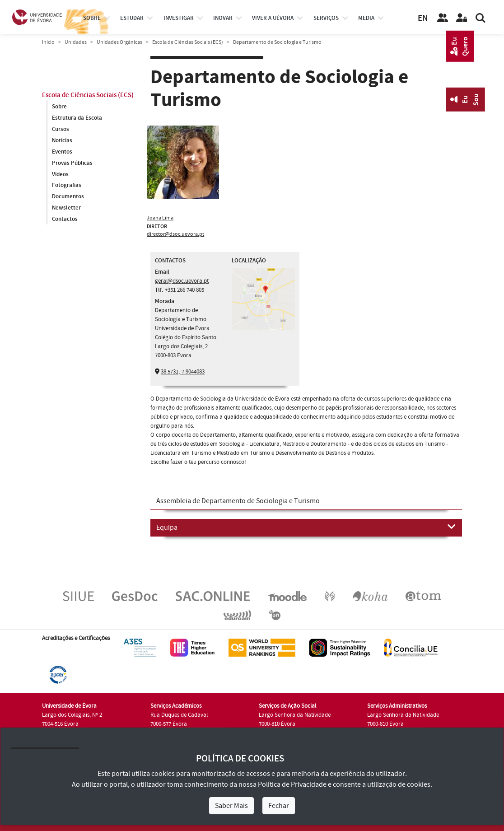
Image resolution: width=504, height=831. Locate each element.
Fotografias (67, 186)
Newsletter (66, 208)
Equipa (306, 527)
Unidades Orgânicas (119, 42)
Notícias (62, 140)
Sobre (92, 18)
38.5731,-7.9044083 (183, 372)
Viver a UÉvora (273, 18)
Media (366, 18)
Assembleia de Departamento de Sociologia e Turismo (238, 501)
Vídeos (60, 174)
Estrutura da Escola (77, 118)
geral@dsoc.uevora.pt (182, 281)
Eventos (62, 152)
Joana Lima (160, 218)
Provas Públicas (72, 163)
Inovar (223, 18)
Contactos (65, 219)
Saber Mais (231, 806)
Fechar (279, 806)
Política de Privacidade (292, 784)
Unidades (76, 42)
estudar (132, 18)
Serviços (326, 18)
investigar (179, 18)
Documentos (68, 197)
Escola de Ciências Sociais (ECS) (188, 42)
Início (48, 42)
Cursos (61, 129)
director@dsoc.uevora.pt (175, 234)
